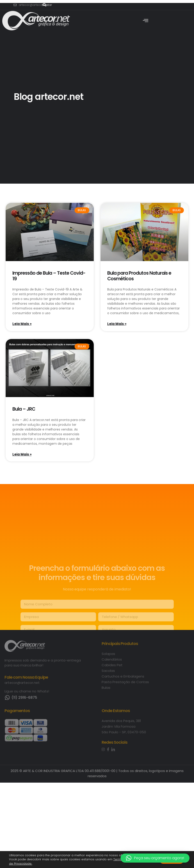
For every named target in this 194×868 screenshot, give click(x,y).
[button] (155, 858)
